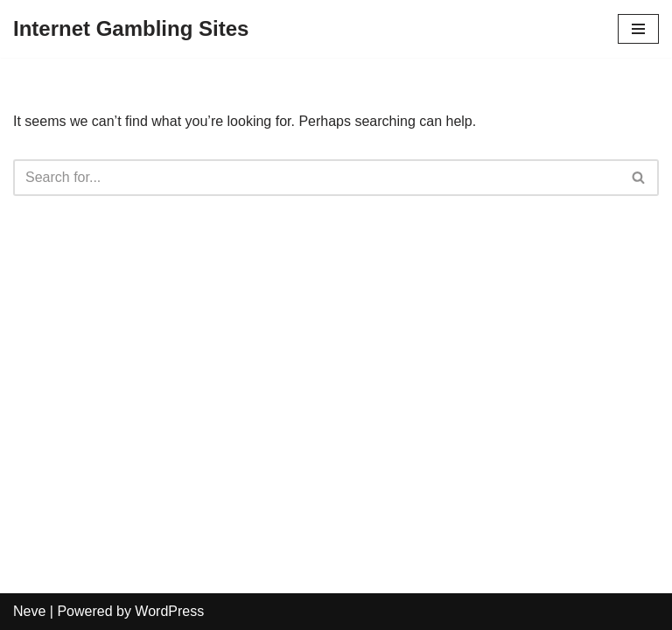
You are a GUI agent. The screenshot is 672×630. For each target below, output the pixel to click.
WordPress (169, 611)
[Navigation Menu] (638, 29)
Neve (29, 611)
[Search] (316, 178)
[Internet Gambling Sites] (131, 29)
